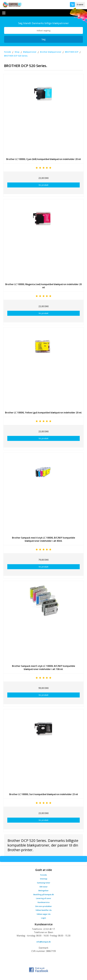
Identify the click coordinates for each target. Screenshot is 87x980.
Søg (44, 39)
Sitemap (44, 879)
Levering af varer (44, 898)
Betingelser (43, 890)
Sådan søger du (44, 914)
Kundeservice (44, 902)
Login (43, 918)
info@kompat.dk (43, 942)
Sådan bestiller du (44, 910)
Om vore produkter (43, 906)
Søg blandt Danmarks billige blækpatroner (43, 23)
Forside (43, 875)
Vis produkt (43, 185)
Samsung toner (44, 883)
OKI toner (43, 887)
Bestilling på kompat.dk (44, 894)
